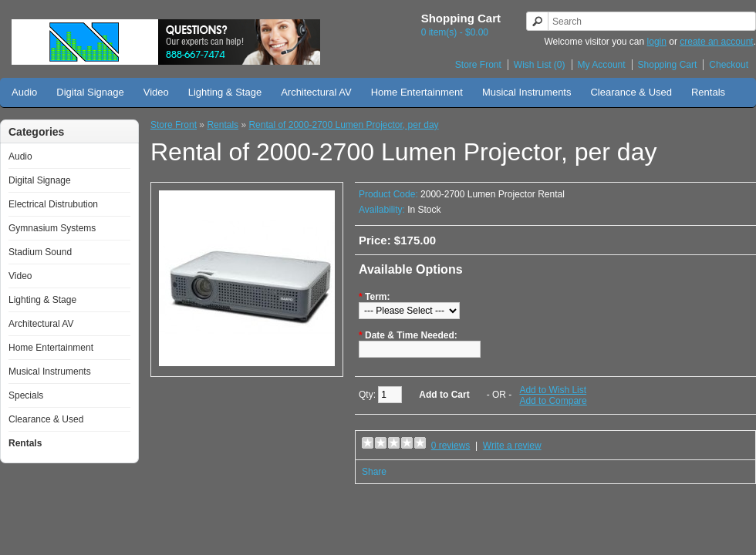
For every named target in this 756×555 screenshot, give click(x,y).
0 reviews (451, 446)
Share (374, 472)
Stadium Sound (40, 252)
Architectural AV (316, 92)
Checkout (729, 65)
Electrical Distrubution (53, 204)
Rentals (708, 92)
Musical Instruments (527, 92)
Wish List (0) (540, 65)
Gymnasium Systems (52, 228)
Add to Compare (553, 401)
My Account (602, 65)
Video (156, 92)
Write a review (512, 446)
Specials (26, 395)
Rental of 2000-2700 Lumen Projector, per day (343, 125)
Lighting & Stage (225, 92)
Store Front (478, 65)
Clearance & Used (631, 92)
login (657, 42)
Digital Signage (90, 92)
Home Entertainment (417, 92)
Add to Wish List (553, 390)
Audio (24, 92)
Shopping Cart (668, 65)
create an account (716, 42)
